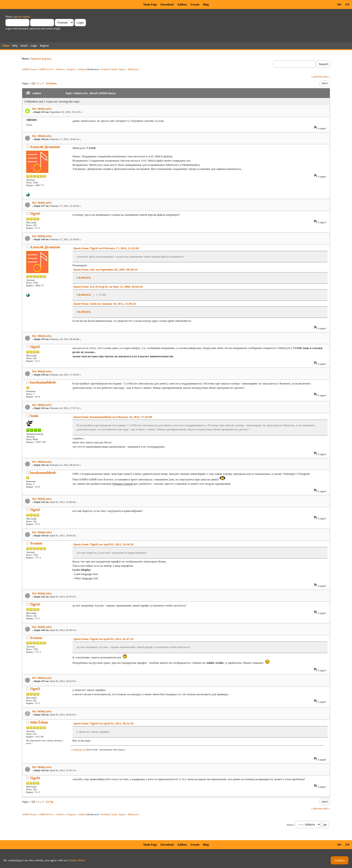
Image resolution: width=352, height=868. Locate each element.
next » (327, 77)
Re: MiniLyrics (42, 109)
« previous (317, 77)
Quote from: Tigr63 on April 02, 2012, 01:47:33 (103, 639)
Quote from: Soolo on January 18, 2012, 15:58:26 (105, 304)
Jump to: (290, 825)
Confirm (340, 860)
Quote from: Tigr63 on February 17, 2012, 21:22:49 (106, 248)
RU (340, 4)
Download (167, 4)
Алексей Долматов (45, 147)
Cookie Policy (77, 860)
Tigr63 (35, 214)
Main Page (150, 4)
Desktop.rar (79, 750)
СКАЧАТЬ (84, 278)
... (41, 83)
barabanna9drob (43, 382)
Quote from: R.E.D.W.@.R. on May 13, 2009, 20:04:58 (108, 287)
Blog (206, 4)
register (26, 17)
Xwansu (36, 543)
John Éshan (39, 722)
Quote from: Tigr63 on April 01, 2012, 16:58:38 (103, 544)
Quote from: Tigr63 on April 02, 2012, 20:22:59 (103, 723)
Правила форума (41, 59)
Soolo (114, 69)
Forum (195, 4)
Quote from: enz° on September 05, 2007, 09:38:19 (106, 270)
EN (347, 4)
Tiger (121, 69)
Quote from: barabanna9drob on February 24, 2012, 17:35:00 (113, 417)
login (16, 17)
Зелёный (105, 69)
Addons (182, 4)
